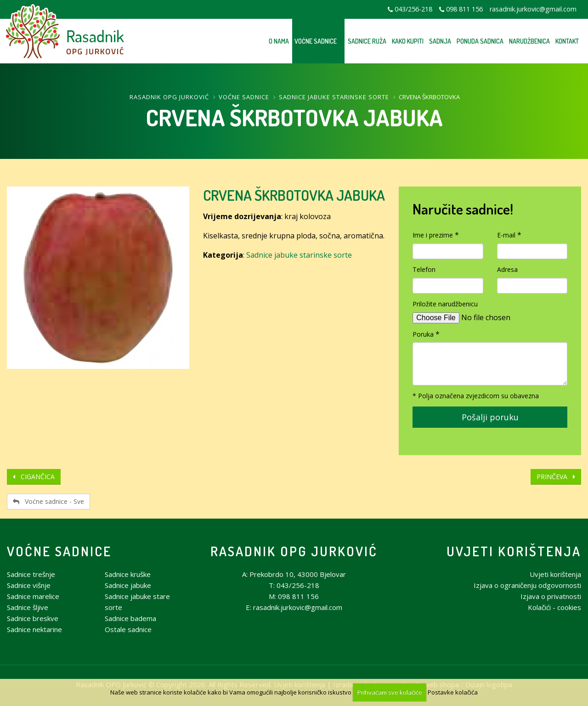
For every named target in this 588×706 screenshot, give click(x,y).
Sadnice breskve (33, 618)
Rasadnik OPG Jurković (169, 97)
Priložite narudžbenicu (445, 304)
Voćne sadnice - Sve (48, 501)
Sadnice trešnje (31, 574)
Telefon (424, 269)
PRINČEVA (556, 477)
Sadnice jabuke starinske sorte (334, 97)
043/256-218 (413, 9)
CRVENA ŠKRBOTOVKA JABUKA (294, 195)
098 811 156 (464, 9)
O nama (279, 41)
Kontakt (567, 41)
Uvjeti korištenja (514, 551)
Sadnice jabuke (128, 585)
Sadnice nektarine (34, 629)
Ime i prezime (433, 235)
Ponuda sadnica (480, 41)
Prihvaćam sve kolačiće (390, 692)
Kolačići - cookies (554, 607)
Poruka (423, 334)
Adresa (507, 269)
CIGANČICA (34, 477)
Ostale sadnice (128, 629)
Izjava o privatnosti (551, 596)
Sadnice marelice (33, 596)
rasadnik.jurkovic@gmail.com (533, 9)
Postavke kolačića (453, 692)
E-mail (506, 235)
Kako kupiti (408, 41)
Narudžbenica (529, 41)
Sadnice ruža (367, 41)
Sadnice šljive (28, 607)
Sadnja (440, 41)
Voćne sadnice (316, 41)
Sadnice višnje (29, 585)
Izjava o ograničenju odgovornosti (527, 585)
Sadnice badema (130, 618)
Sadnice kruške (128, 574)
